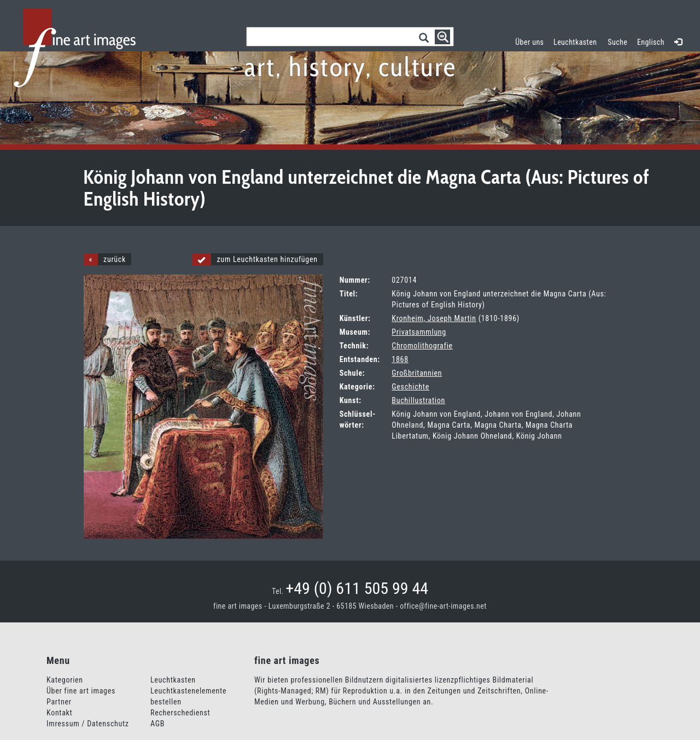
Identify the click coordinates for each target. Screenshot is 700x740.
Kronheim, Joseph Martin (434, 318)
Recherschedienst (180, 713)
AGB (157, 724)
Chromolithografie (422, 346)
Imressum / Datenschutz (88, 724)
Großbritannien (417, 373)
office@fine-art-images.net (443, 606)
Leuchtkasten (578, 41)
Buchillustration (418, 400)
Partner (59, 702)
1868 (400, 359)
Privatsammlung (419, 332)
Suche (617, 42)
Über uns (529, 42)
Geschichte (410, 387)
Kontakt (59, 713)
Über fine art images (81, 691)
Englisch (651, 42)
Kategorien (65, 680)
